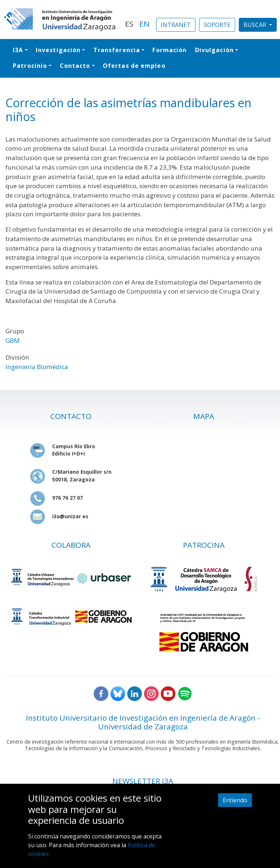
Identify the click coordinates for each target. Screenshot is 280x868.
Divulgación (214, 50)
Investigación (58, 50)
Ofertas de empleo (134, 66)
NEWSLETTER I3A (143, 781)
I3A (18, 50)
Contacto (75, 66)
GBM (13, 340)
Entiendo (235, 800)
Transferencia (117, 50)
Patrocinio (30, 66)
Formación (170, 50)
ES (129, 24)
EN (144, 24)
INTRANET (176, 25)
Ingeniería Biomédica (37, 367)
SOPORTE (217, 25)
